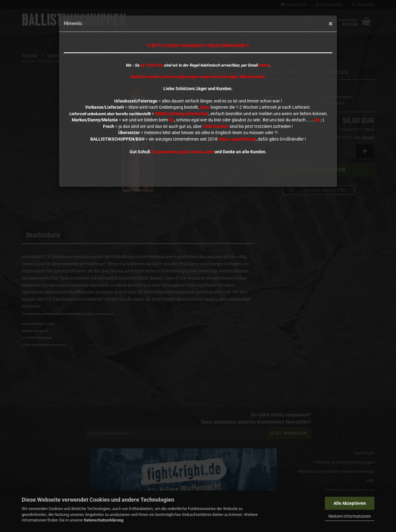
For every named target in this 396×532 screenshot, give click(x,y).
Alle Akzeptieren (350, 503)
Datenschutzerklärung (103, 520)
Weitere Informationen (350, 516)
